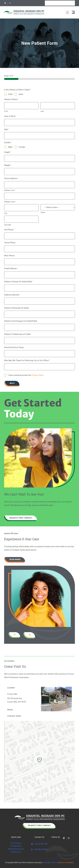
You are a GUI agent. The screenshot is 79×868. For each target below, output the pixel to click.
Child (10, 94)
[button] (73, 12)
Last (42, 111)
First (6, 111)
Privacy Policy (54, 863)
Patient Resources (16, 849)
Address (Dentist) (12, 295)
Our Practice (16, 843)
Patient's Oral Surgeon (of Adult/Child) (21, 321)
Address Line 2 (10, 202)
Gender (8, 142)
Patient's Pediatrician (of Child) (17, 334)
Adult (21, 94)
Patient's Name (11, 99)
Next (12, 383)
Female (22, 147)
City (6, 213)
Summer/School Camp (14, 347)
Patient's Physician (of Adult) (16, 308)
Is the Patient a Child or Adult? (18, 90)
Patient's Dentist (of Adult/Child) (18, 282)
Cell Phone (9, 230)
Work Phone (9, 256)
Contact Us (16, 852)
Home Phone (10, 243)
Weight (8, 165)
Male (10, 147)
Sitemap (45, 863)
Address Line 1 (10, 190)
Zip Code (8, 225)
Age (6, 129)
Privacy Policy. (38, 375)
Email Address (11, 268)
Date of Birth (10, 116)
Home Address (11, 178)
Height (8, 152)
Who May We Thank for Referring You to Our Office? (27, 360)
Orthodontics (16, 846)
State (43, 212)
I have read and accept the (26, 375)
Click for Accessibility (67, 863)
